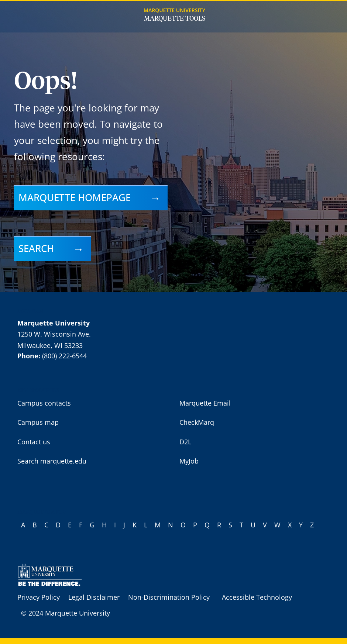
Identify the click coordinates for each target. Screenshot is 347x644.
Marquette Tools (175, 19)
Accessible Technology (257, 597)
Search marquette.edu (52, 461)
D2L (185, 442)
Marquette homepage (75, 197)
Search (36, 248)
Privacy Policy (39, 597)
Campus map (38, 422)
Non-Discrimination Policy (169, 597)
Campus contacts (44, 403)
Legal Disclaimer (94, 597)
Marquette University (174, 10)
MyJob (189, 461)
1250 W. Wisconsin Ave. (54, 334)
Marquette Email (205, 403)
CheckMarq (197, 422)
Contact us (34, 442)
